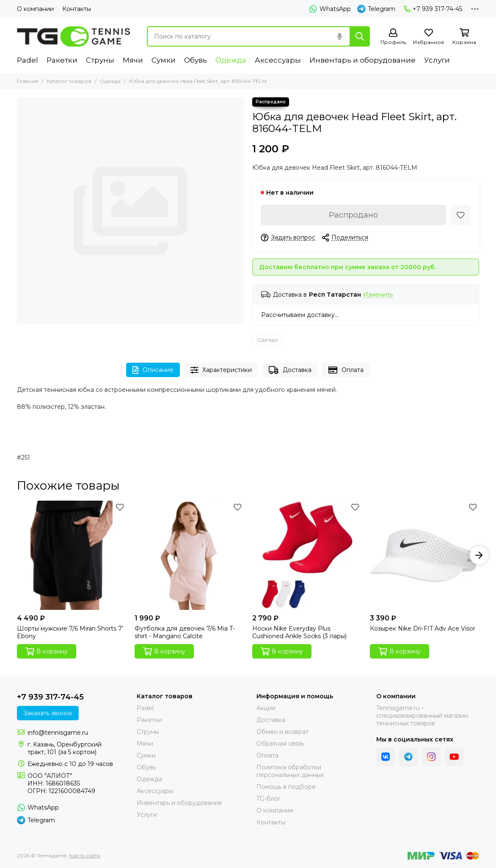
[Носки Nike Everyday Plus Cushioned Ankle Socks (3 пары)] (307, 555)
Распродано (353, 215)
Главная (28, 81)
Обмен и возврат (282, 732)
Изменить (378, 295)
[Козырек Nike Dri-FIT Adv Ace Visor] (424, 555)
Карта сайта (84, 856)
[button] (479, 555)
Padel (28, 60)
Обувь (196, 60)
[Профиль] (393, 37)
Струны (100, 60)
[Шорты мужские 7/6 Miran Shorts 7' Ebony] (72, 555)
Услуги (437, 60)
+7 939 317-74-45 (433, 9)
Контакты (77, 9)
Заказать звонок (48, 713)
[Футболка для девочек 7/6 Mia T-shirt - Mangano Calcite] (189, 555)
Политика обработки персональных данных (290, 771)
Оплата (346, 370)
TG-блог (269, 799)
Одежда (231, 60)
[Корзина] (464, 37)
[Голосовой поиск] (339, 36)
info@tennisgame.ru (58, 733)
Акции (266, 708)
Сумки (164, 60)
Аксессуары (278, 60)
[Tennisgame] (73, 36)
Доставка (290, 370)
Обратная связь (280, 744)
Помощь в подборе (286, 787)
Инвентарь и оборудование (362, 60)
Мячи (133, 60)
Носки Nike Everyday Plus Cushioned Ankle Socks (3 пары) (299, 632)
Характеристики (221, 370)
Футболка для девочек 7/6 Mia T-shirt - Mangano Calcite (185, 632)
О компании (35, 9)
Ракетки (62, 60)
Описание (153, 370)
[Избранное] (429, 37)
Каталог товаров (69, 81)
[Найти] (360, 36)
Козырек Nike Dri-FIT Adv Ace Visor (423, 628)
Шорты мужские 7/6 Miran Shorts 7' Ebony (70, 632)
